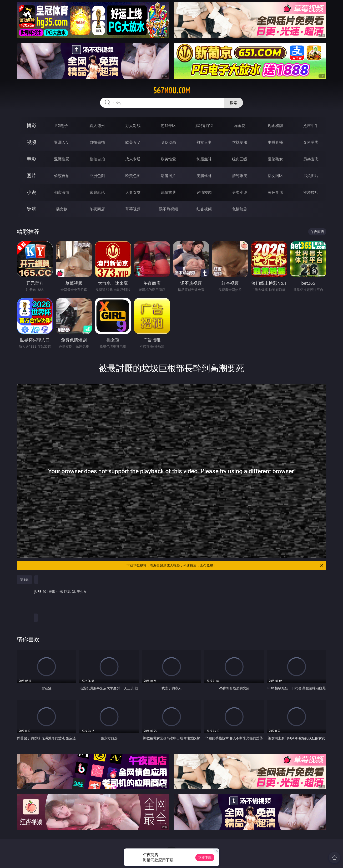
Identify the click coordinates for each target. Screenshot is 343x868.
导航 (31, 209)
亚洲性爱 (62, 159)
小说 (31, 192)
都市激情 (62, 192)
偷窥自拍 (62, 176)
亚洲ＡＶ (62, 142)
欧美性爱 (168, 159)
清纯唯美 (240, 176)
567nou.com (172, 91)
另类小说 (240, 192)
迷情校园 (204, 192)
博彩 (31, 125)
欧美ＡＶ (133, 142)
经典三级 (240, 159)
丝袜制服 (240, 142)
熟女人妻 (204, 142)
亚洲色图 (97, 176)
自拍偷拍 (97, 142)
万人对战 (133, 126)
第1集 (24, 580)
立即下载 (205, 857)
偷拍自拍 (97, 159)
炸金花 (240, 126)
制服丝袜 (204, 159)
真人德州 (97, 126)
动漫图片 (168, 176)
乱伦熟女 (275, 159)
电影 (31, 159)
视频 (31, 142)
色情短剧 (240, 209)
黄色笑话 (275, 192)
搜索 (233, 103)
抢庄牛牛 (311, 126)
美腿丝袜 (204, 176)
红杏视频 (204, 209)
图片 (31, 175)
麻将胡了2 (204, 126)
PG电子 (62, 126)
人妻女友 (133, 192)
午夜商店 (97, 209)
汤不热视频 (168, 209)
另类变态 (311, 159)
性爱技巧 (311, 192)
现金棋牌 (275, 126)
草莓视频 (133, 209)
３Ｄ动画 (168, 142)
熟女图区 (275, 176)
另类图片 (311, 176)
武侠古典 (168, 192)
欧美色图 (133, 176)
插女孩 (62, 209)
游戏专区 (168, 126)
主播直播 (275, 142)
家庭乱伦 (97, 192)
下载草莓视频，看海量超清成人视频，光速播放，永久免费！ (225, 565)
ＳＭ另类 (311, 142)
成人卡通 (133, 159)
